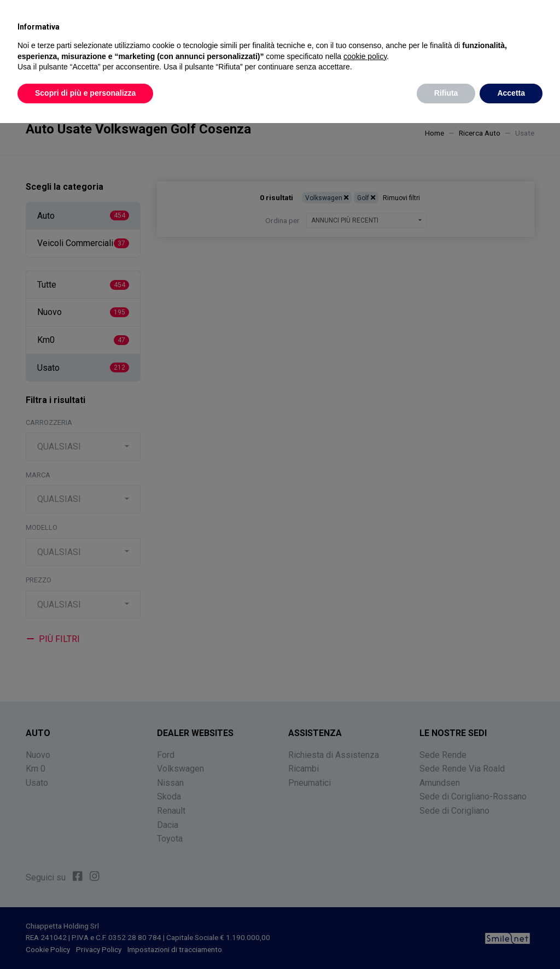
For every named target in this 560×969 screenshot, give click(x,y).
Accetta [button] (511, 93)
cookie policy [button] (365, 56)
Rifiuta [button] (446, 93)
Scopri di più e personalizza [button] (85, 93)
